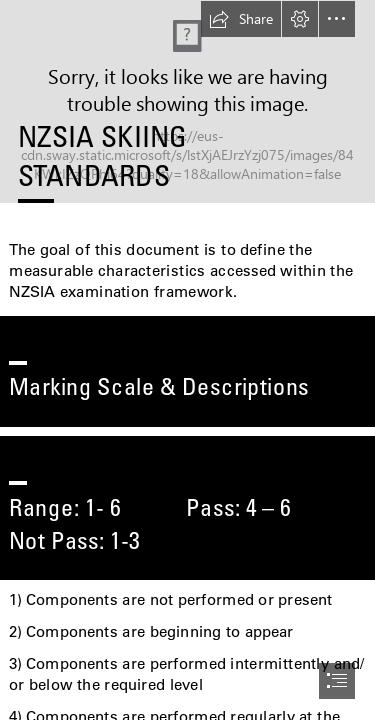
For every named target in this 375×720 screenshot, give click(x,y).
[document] (187, 360)
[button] (241, 19)
